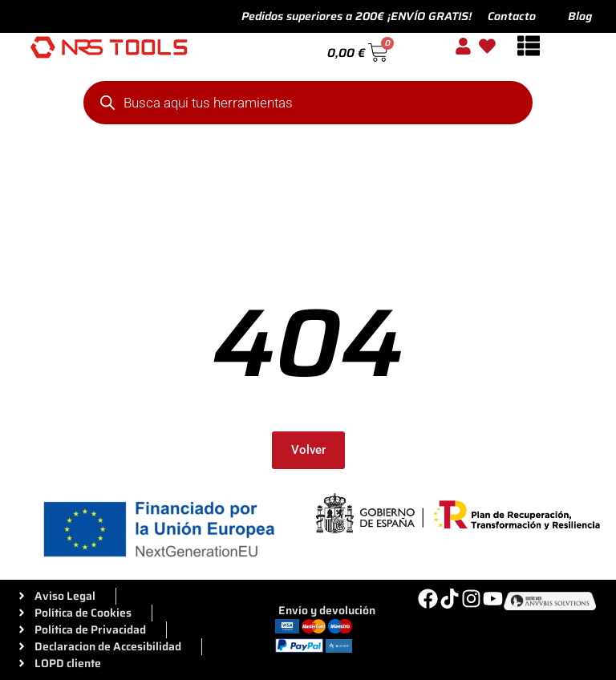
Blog (580, 16)
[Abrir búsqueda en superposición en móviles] (308, 103)
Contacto (512, 16)
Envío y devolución (327, 610)
